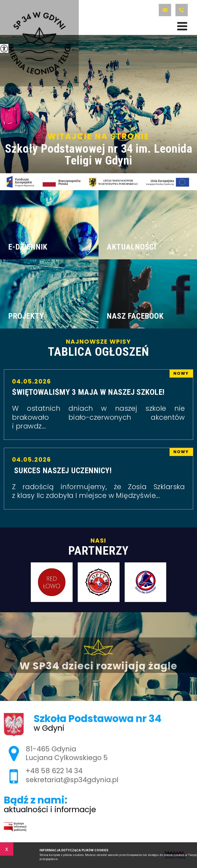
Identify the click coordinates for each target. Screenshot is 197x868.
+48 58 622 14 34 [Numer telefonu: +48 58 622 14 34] (54, 771)
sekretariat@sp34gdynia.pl (165, 10)
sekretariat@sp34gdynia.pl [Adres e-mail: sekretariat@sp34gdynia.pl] (72, 780)
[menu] (182, 26)
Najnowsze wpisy (98, 348)
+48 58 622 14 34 (182, 10)
